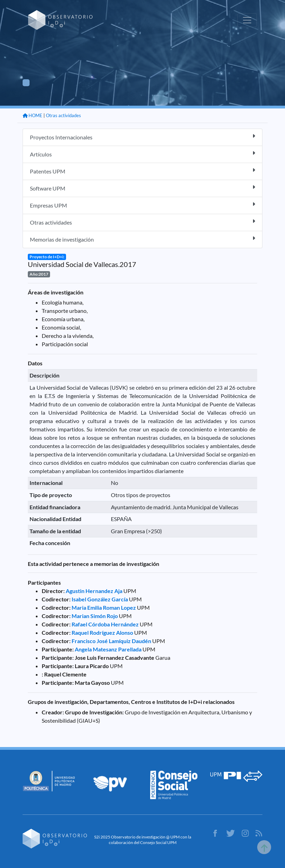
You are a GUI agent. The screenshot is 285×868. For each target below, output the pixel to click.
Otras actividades (63, 115)
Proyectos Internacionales (142, 137)
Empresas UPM (142, 205)
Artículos (142, 154)
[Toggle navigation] (247, 20)
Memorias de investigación (142, 239)
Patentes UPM (142, 171)
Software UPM (142, 188)
